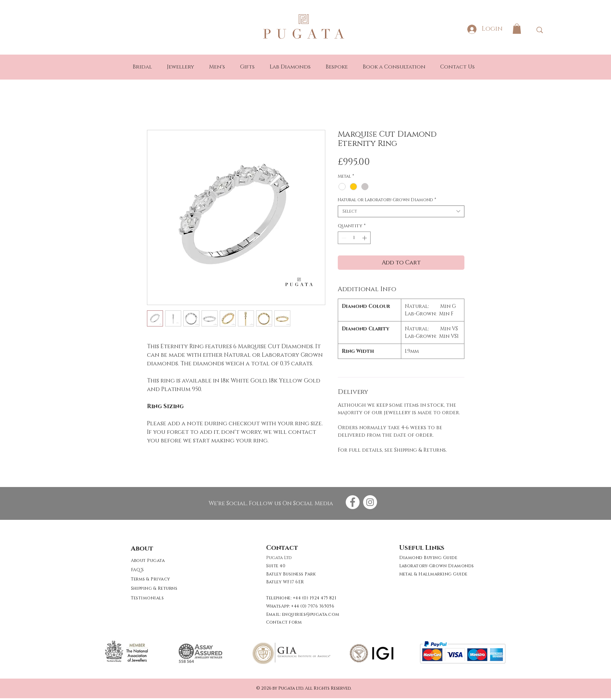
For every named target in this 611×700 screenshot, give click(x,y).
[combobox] (401, 211)
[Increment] (365, 238)
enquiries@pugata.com (311, 614)
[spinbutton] (354, 238)
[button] (517, 29)
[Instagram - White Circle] (370, 502)
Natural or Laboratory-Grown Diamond (387, 200)
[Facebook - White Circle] (353, 502)
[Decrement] (343, 238)
